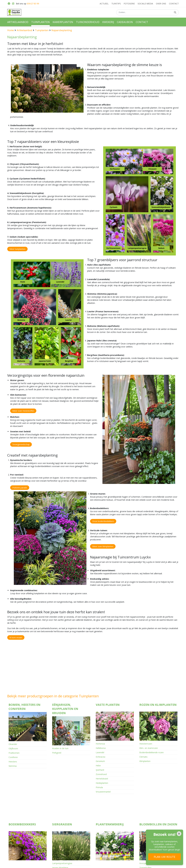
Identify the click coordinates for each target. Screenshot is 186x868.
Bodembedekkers (22, 802)
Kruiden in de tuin (60, 748)
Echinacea (100, 757)
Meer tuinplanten (17, 249)
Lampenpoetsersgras (62, 841)
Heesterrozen (146, 744)
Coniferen (13, 757)
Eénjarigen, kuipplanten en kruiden (65, 709)
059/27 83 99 (33, 4)
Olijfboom (13, 748)
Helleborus (101, 748)
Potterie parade (20, 488)
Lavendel (100, 752)
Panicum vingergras (61, 850)
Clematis (143, 757)
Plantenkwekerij (110, 802)
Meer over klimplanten (103, 546)
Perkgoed (57, 753)
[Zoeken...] (147, 13)
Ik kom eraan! (16, 637)
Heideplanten (102, 783)
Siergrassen (62, 802)
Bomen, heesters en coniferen (24, 707)
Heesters (13, 762)
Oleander (13, 744)
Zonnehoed (101, 774)
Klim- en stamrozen (149, 748)
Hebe (98, 766)
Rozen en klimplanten (158, 705)
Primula (99, 787)
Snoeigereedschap (21, 444)
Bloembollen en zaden (158, 802)
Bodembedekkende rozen (151, 752)
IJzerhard (100, 770)
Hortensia (100, 744)
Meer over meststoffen (23, 411)
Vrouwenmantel (103, 792)
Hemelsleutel (102, 779)
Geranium (100, 761)
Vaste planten (108, 705)
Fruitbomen (14, 753)
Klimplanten (145, 761)
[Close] (179, 834)
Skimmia (13, 766)
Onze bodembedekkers (103, 521)
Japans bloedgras (60, 846)
